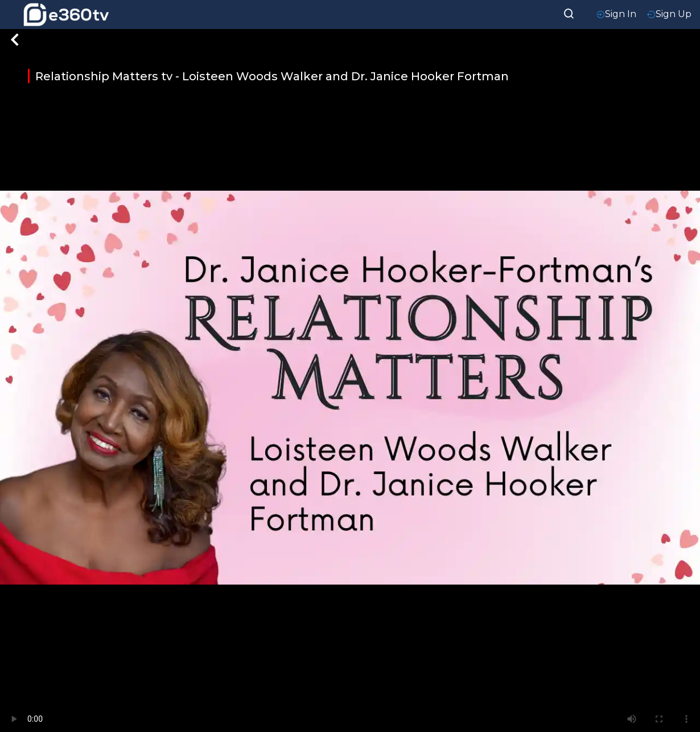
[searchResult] (569, 13)
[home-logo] (66, 15)
